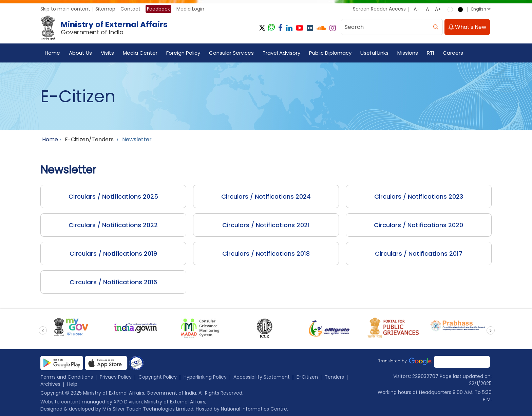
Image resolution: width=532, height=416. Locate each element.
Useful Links (374, 53)
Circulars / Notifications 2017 (419, 254)
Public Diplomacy (330, 53)
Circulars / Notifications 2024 (266, 196)
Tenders (334, 377)
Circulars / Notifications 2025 (113, 196)
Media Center (140, 53)
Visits (107, 53)
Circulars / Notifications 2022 (113, 225)
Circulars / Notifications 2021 (266, 225)
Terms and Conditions (67, 377)
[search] (436, 27)
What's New (467, 27)
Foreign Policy (183, 53)
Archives (50, 384)
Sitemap (105, 9)
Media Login (190, 9)
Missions (408, 53)
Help (72, 384)
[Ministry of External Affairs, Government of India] (105, 28)
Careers (453, 53)
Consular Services (231, 53)
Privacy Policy (116, 377)
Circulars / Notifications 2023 (419, 196)
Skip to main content (65, 9)
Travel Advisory (281, 53)
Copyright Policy (158, 377)
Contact (130, 9)
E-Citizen (307, 377)
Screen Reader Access (379, 9)
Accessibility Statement (262, 377)
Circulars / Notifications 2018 (266, 254)
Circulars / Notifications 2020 (419, 225)
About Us (80, 53)
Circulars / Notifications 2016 (113, 282)
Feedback (158, 9)
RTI (430, 53)
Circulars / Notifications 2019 (113, 254)
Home (52, 53)
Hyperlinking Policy (205, 377)
